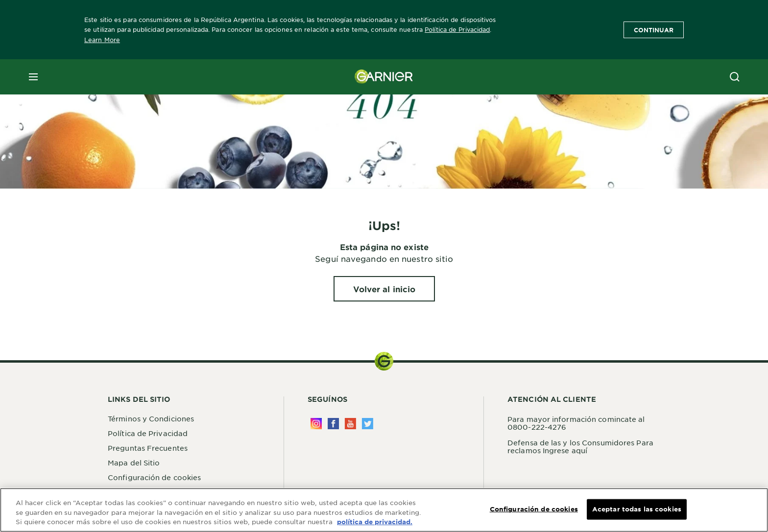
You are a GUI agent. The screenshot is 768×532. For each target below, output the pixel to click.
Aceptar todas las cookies (637, 509)
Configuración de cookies (154, 477)
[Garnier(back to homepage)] (384, 77)
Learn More (102, 40)
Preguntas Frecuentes (148, 448)
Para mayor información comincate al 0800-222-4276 (576, 423)
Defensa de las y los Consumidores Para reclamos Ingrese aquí (580, 446)
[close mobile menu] (33, 77)
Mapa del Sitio (134, 463)
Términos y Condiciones (151, 418)
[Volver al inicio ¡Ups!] (384, 289)
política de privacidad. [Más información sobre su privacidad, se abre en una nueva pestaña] (375, 523)
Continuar (654, 30)
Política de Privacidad (457, 29)
